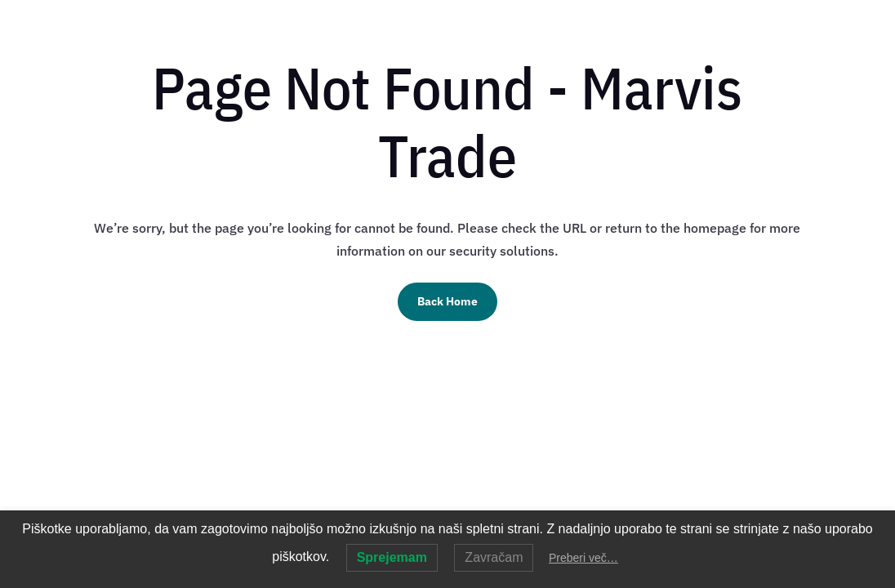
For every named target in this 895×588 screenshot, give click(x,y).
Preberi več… (583, 558)
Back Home (447, 301)
